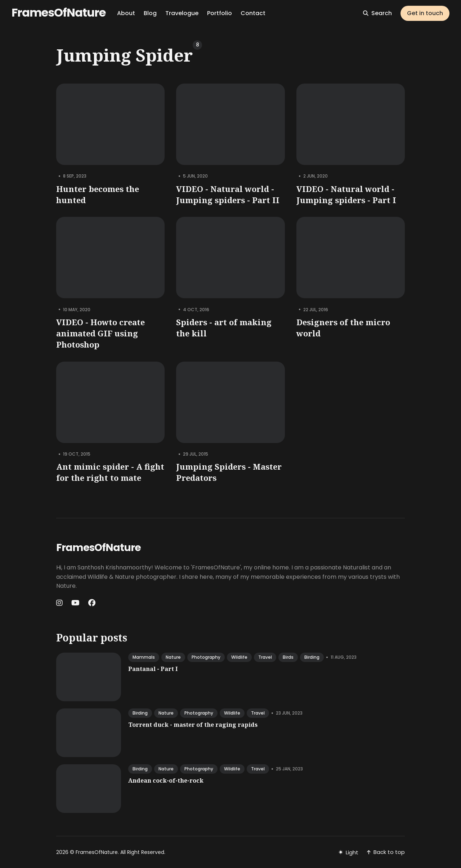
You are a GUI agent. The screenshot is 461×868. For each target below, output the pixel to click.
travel (265, 657)
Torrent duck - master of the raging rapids (193, 725)
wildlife (239, 657)
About (126, 13)
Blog (150, 13)
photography (206, 657)
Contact (253, 13)
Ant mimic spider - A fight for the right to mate (110, 472)
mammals (144, 657)
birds (288, 657)
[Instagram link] (60, 603)
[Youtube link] (75, 603)
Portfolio (220, 13)
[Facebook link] (92, 603)
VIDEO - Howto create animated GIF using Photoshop (100, 333)
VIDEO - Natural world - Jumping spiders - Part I (346, 194)
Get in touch (425, 13)
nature (173, 657)
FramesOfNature (59, 12)
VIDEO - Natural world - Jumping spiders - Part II (228, 194)
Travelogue (182, 13)
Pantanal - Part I (153, 669)
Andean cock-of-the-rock (166, 780)
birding (312, 657)
